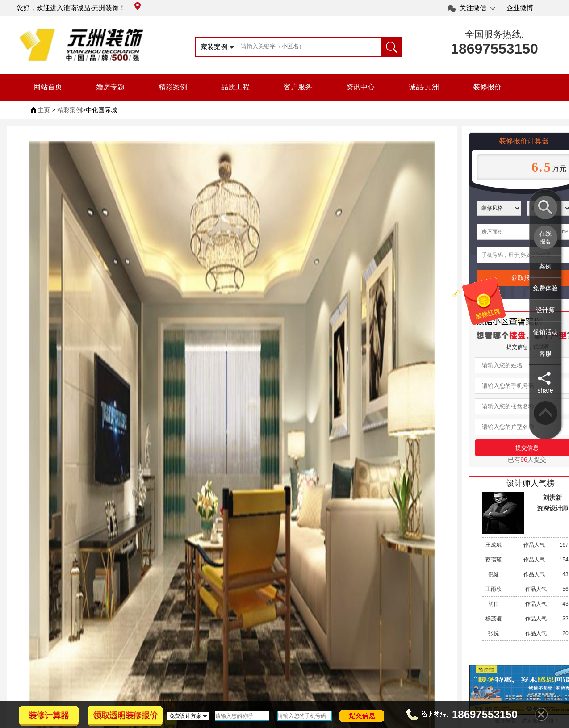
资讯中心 (360, 87)
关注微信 (473, 8)
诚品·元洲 (424, 87)
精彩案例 (173, 87)
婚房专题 (110, 87)
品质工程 (235, 87)
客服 (545, 354)
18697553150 (494, 49)
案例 (545, 266)
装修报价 (487, 87)
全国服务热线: (494, 34)
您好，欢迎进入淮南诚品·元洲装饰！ (79, 8)
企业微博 (520, 8)
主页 (44, 110)
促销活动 (545, 332)
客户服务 (298, 87)
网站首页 (48, 87)
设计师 (545, 310)
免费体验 (545, 288)
